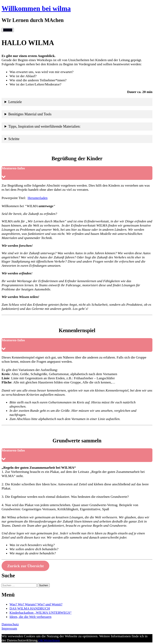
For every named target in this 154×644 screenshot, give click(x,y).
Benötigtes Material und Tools (30, 114)
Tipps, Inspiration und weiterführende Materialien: (44, 126)
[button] (77, 173)
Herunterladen (38, 198)
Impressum (9, 628)
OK (41, 640)
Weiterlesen (52, 640)
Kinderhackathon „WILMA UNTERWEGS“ (41, 613)
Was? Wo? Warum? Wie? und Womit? (36, 604)
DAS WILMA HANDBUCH (30, 608)
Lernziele (15, 102)
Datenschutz (10, 624)
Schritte (14, 139)
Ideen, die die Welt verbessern (30, 617)
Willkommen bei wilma (36, 9)
